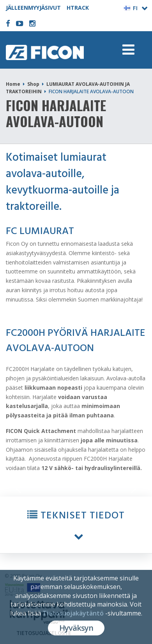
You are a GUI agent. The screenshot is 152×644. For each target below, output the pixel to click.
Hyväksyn (76, 628)
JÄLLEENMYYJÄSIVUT (33, 8)
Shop (33, 84)
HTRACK (78, 8)
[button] (76, 525)
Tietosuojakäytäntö (73, 613)
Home (13, 84)
